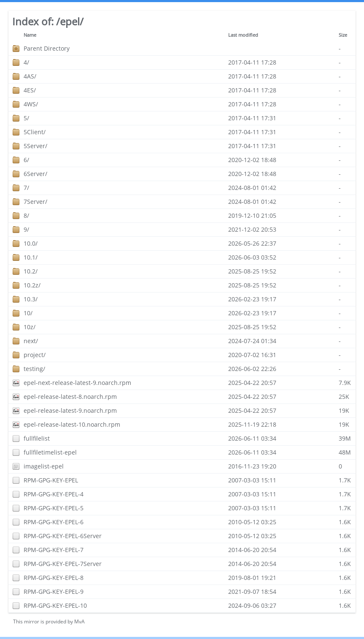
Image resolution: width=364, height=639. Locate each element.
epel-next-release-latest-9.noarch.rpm (77, 383)
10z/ (30, 327)
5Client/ (35, 132)
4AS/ (30, 76)
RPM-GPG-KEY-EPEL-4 (54, 494)
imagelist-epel (44, 466)
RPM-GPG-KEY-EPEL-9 (54, 592)
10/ (28, 313)
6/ (26, 160)
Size (343, 35)
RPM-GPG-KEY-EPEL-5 (54, 508)
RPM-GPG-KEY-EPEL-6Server (63, 536)
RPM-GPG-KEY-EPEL (51, 480)
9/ (26, 229)
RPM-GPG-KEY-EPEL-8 (54, 578)
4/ (26, 62)
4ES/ (30, 90)
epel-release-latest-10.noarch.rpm (72, 424)
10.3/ (31, 299)
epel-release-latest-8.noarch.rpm (70, 397)
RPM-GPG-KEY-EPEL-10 (55, 605)
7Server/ (35, 202)
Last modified (243, 35)
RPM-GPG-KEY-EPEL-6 (54, 522)
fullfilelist (37, 438)
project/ (35, 355)
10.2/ (31, 271)
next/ (31, 341)
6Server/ (35, 174)
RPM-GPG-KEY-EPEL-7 (54, 550)
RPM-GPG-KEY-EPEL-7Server (63, 564)
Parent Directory (47, 48)
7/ (26, 188)
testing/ (34, 369)
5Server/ (35, 146)
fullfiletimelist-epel (50, 452)
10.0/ (31, 243)
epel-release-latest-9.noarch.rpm (70, 410)
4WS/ (31, 104)
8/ (26, 215)
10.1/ (31, 257)
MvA (80, 621)
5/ (26, 118)
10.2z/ (32, 285)
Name (30, 35)
